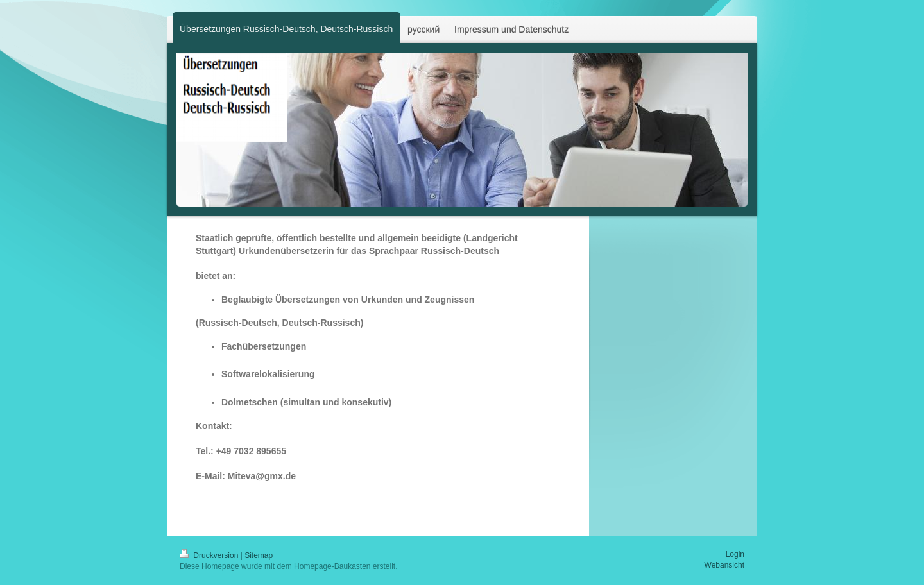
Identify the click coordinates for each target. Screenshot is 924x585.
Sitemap (259, 555)
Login (735, 554)
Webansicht (724, 565)
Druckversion (210, 555)
